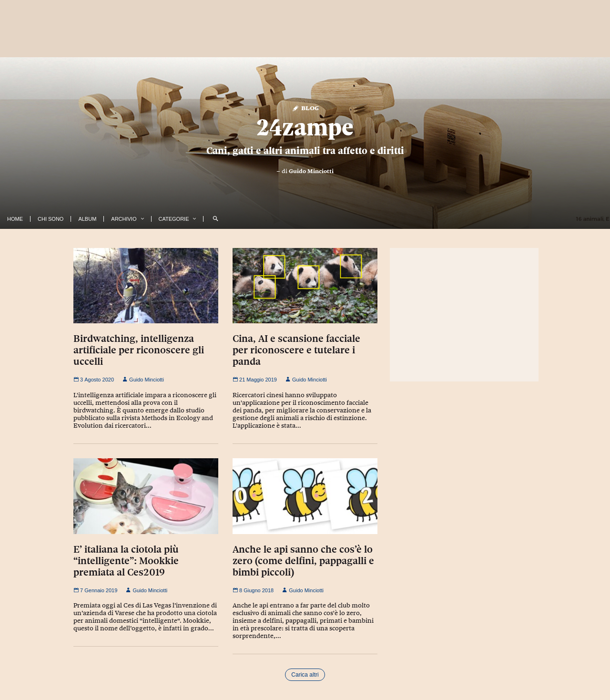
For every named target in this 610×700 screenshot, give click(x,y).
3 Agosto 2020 (94, 380)
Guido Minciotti (311, 171)
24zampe (305, 127)
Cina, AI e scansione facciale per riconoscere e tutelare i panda (296, 350)
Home (15, 219)
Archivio (124, 219)
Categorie (174, 219)
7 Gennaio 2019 (95, 590)
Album (87, 219)
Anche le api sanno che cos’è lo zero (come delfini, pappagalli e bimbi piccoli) (303, 561)
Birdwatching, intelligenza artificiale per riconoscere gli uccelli (139, 350)
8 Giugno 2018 (253, 590)
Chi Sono (51, 219)
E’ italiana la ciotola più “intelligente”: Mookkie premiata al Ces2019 (126, 561)
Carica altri (305, 675)
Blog (305, 108)
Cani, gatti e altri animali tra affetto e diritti (305, 151)
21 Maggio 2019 (255, 380)
